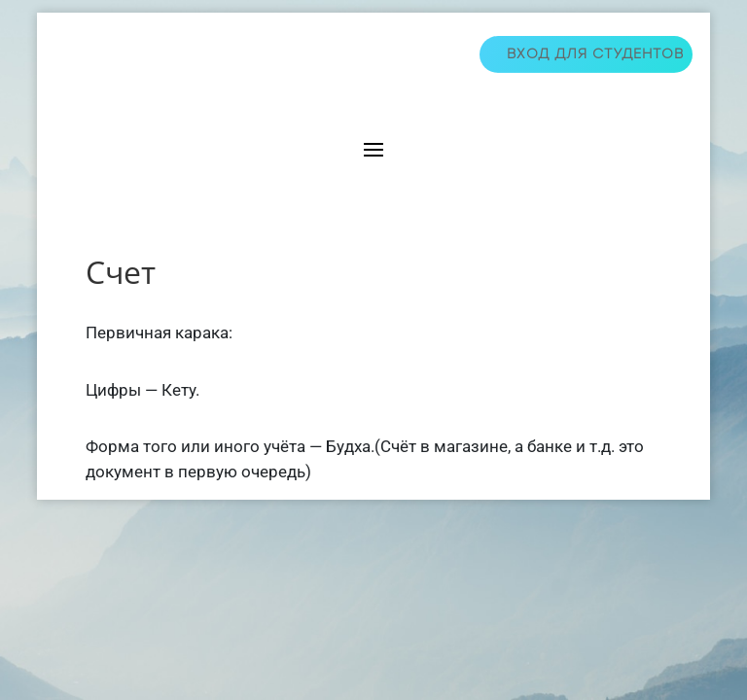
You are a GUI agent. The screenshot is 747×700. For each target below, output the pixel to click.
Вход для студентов (595, 54)
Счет (121, 272)
